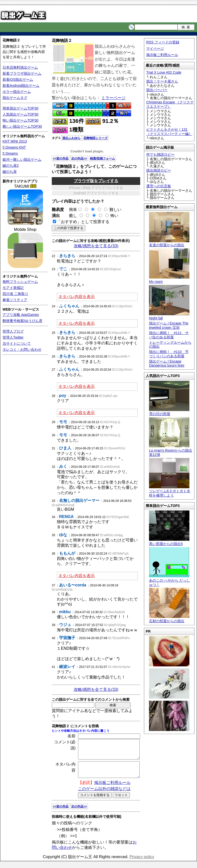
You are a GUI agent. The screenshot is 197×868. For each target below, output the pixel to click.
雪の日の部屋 (169, 412)
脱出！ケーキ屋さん (162, 81)
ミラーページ (113, 98)
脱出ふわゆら (71, 138)
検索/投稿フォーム (102, 158)
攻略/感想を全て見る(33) (96, 246)
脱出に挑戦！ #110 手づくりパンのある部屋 (169, 354)
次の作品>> (79, 158)
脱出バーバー (157, 90)
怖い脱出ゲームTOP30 (20, 120)
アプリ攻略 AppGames (21, 315)
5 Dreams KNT (14, 147)
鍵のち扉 (10, 172)
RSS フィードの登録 (163, 42)
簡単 (73, 210)
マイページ (155, 48)
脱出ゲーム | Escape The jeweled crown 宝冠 (169, 325)
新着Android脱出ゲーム (21, 86)
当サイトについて (17, 343)
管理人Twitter (13, 337)
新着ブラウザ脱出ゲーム (22, 73)
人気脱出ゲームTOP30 (20, 114)
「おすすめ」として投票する (83, 222)
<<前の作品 (61, 158)
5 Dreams (10, 153)
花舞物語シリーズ (95, 138)
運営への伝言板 (159, 186)
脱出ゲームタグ (15, 98)
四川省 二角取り (15, 294)
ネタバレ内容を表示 (77, 297)
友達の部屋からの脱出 (169, 243)
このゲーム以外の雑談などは (104, 795)
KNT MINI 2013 (15, 141)
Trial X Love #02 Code (164, 72)
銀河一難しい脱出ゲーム (22, 159)
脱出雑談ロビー (159, 170)
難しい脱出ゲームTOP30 (22, 126)
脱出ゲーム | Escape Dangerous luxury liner (167, 363)
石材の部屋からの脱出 (169, 619)
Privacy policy (142, 864)
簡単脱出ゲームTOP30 (20, 108)
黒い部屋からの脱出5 (169, 542)
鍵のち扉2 (11, 166)
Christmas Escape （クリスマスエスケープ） (170, 104)
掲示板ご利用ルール (162, 55)
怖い (114, 216)
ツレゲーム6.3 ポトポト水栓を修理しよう (170, 491)
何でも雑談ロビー (160, 154)
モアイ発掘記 (13, 288)
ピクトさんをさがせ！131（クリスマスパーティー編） (169, 132)
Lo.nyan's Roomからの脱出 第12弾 (171, 450)
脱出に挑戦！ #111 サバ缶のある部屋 (169, 335)
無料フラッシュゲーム (20, 282)
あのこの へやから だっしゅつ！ (169, 580)
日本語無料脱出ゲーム (20, 67)
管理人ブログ (13, 331)
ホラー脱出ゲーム (17, 92)
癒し (71, 216)
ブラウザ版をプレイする (96, 181)
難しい (115, 210)
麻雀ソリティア (15, 300)
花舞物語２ (11, 40)
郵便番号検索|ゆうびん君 (22, 321)
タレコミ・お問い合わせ (22, 349)
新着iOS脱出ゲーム (18, 79)
